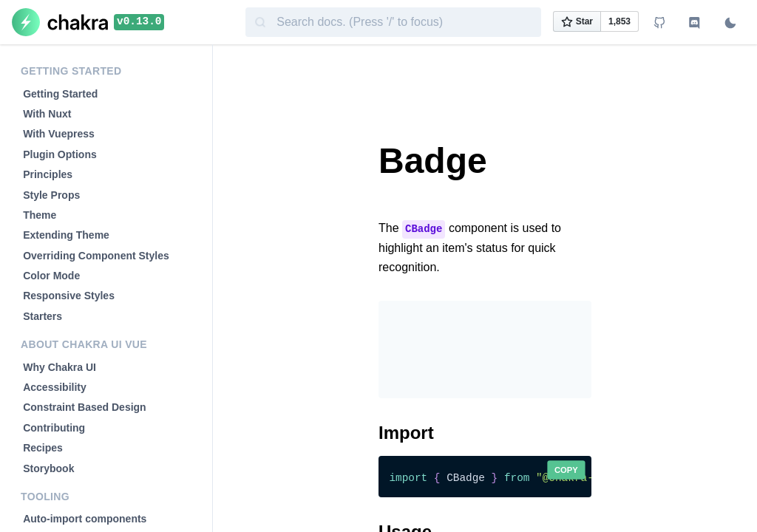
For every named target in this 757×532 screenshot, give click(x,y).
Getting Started (60, 94)
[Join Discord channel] (695, 24)
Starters (43, 316)
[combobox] (393, 22)
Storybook (48, 468)
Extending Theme (66, 235)
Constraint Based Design (84, 407)
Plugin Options (60, 154)
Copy (566, 470)
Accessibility (55, 387)
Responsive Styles (69, 296)
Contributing (54, 428)
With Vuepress (59, 134)
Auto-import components (85, 519)
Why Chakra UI (60, 367)
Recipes (43, 448)
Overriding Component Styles (96, 256)
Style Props (51, 195)
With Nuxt (47, 114)
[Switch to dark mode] (730, 24)
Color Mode (51, 276)
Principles (48, 174)
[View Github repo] (659, 24)
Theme (40, 215)
